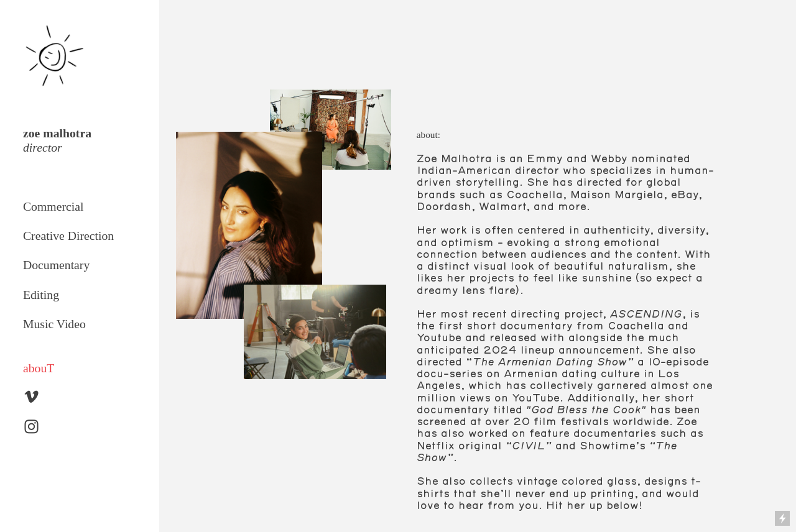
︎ (31, 427)
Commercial (53, 206)
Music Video (54, 324)
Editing (41, 295)
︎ (31, 397)
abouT (39, 368)
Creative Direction (68, 236)
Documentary (56, 265)
